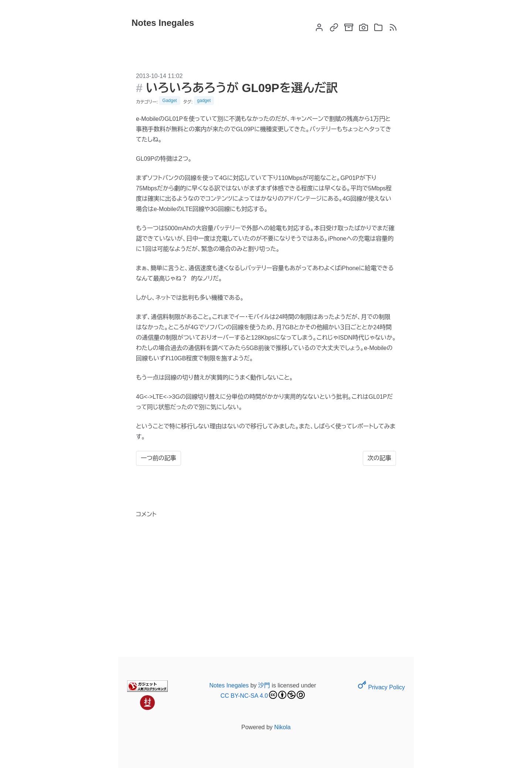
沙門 (264, 685)
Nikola (282, 727)
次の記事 (379, 458)
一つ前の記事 (158, 458)
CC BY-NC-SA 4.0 (263, 695)
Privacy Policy (381, 687)
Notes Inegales (229, 685)
